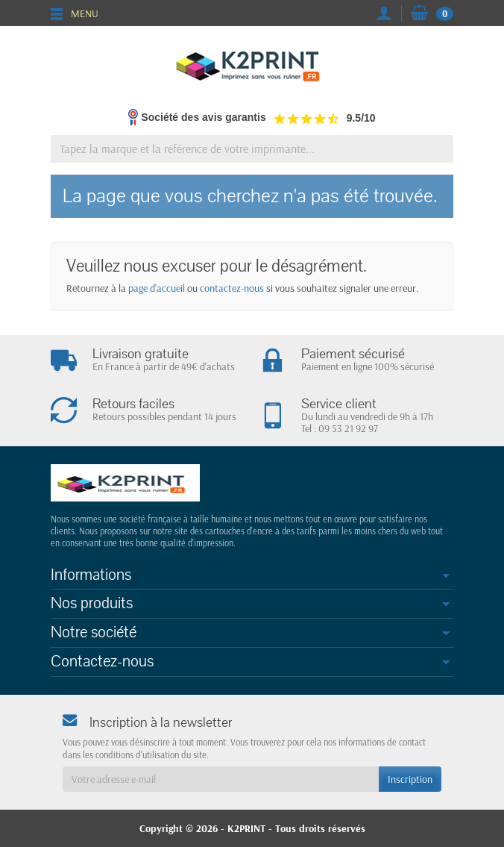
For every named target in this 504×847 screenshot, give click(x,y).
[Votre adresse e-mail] (221, 779)
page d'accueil (157, 288)
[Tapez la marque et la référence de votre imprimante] (252, 149)
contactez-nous (232, 288)
